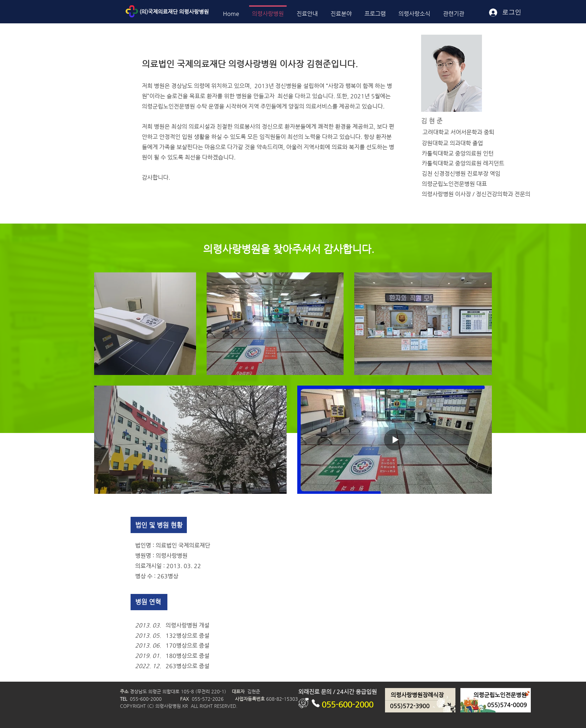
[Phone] (315, 703)
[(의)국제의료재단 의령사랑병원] (190, 11)
